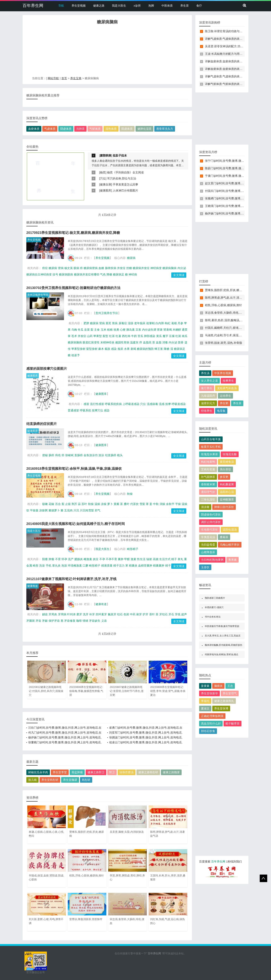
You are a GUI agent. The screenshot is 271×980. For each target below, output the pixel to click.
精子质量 (171, 566)
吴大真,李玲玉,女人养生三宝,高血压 (223, 636)
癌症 (45, 268)
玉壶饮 (205, 567)
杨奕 (103, 172)
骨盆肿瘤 (77, 772)
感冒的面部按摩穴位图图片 (47, 369)
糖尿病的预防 (145, 349)
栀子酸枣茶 (233, 723)
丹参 (180, 323)
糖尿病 (131, 258)
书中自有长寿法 (213, 617)
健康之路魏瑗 (171, 772)
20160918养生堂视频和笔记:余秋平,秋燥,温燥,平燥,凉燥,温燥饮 (74, 469)
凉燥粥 (43, 510)
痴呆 (120, 349)
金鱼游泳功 (91, 455)
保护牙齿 (54, 621)
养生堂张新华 (209, 693)
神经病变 (156, 268)
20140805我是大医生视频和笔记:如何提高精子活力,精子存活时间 (76, 524)
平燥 (178, 504)
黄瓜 (159, 336)
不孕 (102, 559)
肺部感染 (150, 336)
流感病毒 (152, 404)
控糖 (129, 268)
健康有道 (33, 586)
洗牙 (86, 614)
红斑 (178, 336)
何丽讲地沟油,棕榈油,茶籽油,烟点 (222, 654)
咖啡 (79, 621)
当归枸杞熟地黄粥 (212, 560)
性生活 (141, 559)
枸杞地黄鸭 (208, 462)
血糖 (101, 268)
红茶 (112, 336)
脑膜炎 (218, 686)
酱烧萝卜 (54, 510)
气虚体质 (50, 129)
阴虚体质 (66, 129)
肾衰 (160, 330)
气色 (103, 274)
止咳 (68, 504)
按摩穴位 (97, 410)
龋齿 (45, 614)
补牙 (92, 614)
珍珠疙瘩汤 (127, 772)
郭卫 (112, 772)
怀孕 (64, 559)
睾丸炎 (56, 566)
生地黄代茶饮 (209, 530)
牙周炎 (53, 614)
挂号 (55, 274)
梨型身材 (92, 349)
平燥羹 (34, 510)
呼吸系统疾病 (113, 404)
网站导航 (53, 78)
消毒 (165, 342)
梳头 (120, 455)
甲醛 (127, 559)
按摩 (168, 404)
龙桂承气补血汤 (227, 388)
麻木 (101, 349)
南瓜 (185, 336)
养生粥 (224, 403)
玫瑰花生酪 (230, 454)
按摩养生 (228, 381)
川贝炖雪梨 (87, 510)
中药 (133, 614)
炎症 (96, 559)
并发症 (121, 268)
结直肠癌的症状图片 (42, 424)
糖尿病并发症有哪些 (87, 274)
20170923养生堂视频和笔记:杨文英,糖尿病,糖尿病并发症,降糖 (73, 233)
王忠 (230, 686)
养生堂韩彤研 (50, 780)
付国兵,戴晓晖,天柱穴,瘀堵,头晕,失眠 (228, 328)
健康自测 (106, 184)
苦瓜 (140, 336)
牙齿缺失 (95, 621)
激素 (133, 559)
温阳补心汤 (227, 492)
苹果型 (98, 336)
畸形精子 (133, 549)
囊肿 (121, 559)
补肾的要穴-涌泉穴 (214, 607)
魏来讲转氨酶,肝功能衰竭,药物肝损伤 (223, 645)
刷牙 (139, 614)
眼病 (76, 268)
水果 (127, 349)
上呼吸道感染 (131, 404)
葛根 (174, 323)
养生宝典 (76, 78)
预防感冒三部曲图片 (215, 598)
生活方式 (165, 559)
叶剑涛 (71, 614)
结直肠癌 (111, 455)
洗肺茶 (80, 129)
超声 (184, 614)
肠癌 (51, 455)
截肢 (107, 349)
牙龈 (45, 621)
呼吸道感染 (179, 404)
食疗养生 (207, 388)
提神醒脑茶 (227, 499)
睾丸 (180, 559)
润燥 (162, 504)
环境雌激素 (75, 566)
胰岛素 (131, 330)
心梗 (123, 330)
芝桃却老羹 (208, 469)
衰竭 (133, 349)
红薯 (118, 336)
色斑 (126, 614)
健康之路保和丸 (224, 701)
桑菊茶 (224, 537)
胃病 (115, 323)
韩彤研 (86, 780)
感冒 (86, 404)
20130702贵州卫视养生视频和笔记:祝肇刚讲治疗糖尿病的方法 (73, 288)
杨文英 (69, 268)
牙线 (178, 614)
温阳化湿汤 (230, 530)
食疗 (199, 6)
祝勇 (116, 330)
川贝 (76, 510)
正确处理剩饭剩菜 (212, 716)
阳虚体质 (127, 129)
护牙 (145, 614)
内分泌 (182, 268)
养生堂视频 (79, 6)
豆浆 (138, 330)
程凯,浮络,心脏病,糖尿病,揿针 (223, 305)
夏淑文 (205, 708)
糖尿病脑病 (169, 268)
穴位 (103, 178)
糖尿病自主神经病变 (39, 274)
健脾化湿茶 (144, 129)
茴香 (181, 342)
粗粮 (110, 330)
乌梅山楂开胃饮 (230, 545)
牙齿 (38, 621)
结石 (120, 614)
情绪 (85, 621)
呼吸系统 (85, 410)
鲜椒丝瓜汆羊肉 (38, 772)
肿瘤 (51, 559)
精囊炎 (133, 566)
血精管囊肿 (145, 566)
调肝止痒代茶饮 (211, 522)
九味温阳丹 (208, 396)
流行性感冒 (97, 404)
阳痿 (45, 559)
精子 (174, 559)
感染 (114, 349)
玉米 (104, 330)
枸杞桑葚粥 (227, 484)
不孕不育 (111, 559)
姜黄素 (205, 686)
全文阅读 (179, 275)
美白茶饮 (225, 469)
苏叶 (84, 504)
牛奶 (134, 336)
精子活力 (119, 566)
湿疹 (131, 323)
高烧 (156, 559)
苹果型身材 (78, 349)
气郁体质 (95, 129)
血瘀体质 (34, 129)
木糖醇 (177, 330)
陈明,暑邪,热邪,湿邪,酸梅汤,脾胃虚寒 (228, 320)
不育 (58, 559)
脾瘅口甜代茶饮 (224, 507)
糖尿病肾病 (91, 268)
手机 (49, 566)
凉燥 (104, 504)
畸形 (36, 566)
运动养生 (225, 396)
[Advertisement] (107, 51)
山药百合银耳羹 (211, 439)
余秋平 (170, 504)
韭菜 (87, 330)
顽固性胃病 (122, 342)
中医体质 (167, 6)
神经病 (133, 274)
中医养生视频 (223, 373)
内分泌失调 (149, 330)
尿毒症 (123, 323)
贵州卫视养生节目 (38, 295)
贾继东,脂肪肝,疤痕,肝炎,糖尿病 (225, 290)
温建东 (134, 342)
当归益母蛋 (208, 545)
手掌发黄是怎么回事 (125, 184)
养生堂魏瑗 (70, 780)
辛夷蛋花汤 (208, 537)
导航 (61, 6)
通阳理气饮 (208, 492)
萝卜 (110, 504)
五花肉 (68, 510)
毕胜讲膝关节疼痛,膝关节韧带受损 (222, 626)
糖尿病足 (119, 274)
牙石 (171, 614)
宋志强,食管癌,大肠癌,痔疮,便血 (225, 313)
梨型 (105, 336)
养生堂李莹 (60, 772)
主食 (97, 330)
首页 (64, 78)
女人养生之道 (209, 381)
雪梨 (142, 504)
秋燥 (130, 494)
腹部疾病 (106, 155)
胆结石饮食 (208, 731)
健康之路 (99, 6)
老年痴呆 (140, 323)
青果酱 (233, 560)
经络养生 (207, 411)
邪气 (97, 510)
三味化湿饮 (208, 499)
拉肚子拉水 (120, 155)
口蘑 (85, 566)
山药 (90, 336)
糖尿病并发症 (141, 268)
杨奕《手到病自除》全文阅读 (125, 172)
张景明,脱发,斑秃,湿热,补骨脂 (223, 343)
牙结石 (163, 614)
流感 (162, 404)
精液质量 (107, 566)
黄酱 (116, 504)
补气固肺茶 (208, 477)
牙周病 (62, 614)
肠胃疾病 (111, 268)
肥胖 (86, 323)
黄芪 (108, 323)
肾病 (61, 268)
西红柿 (126, 336)
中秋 (156, 504)
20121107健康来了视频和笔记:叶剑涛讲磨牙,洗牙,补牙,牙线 (71, 579)
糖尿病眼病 (66, 274)
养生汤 (205, 373)
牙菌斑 (31, 621)
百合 (58, 504)
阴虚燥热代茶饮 (211, 514)
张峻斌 (69, 455)
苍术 (74, 336)
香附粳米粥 (208, 484)
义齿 (104, 621)
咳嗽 (45, 504)
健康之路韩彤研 (148, 772)
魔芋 (165, 336)
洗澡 (42, 566)
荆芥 (74, 504)
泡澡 (64, 566)
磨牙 (79, 614)
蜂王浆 (159, 349)
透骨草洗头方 (165, 129)
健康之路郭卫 (96, 772)
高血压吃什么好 (211, 723)
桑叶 (127, 504)
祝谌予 (76, 355)
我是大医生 (119, 6)
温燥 (97, 504)
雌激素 (88, 559)
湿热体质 (111, 129)
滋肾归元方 (208, 403)
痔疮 (58, 455)
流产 (71, 559)
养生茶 (185, 6)
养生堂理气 (230, 693)
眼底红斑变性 (91, 342)
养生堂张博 (221, 708)
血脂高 (147, 342)
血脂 (159, 342)
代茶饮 (134, 504)
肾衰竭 (168, 330)
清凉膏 (205, 507)
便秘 (45, 455)
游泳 (101, 455)
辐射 (149, 559)
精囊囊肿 (159, 566)
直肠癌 (79, 455)
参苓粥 (224, 477)
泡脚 (151, 6)
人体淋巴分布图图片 (125, 190)
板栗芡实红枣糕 (211, 447)
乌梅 (74, 330)
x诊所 (137, 6)
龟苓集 (221, 411)
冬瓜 (81, 330)
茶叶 (152, 614)
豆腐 (172, 336)
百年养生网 (33, 6)
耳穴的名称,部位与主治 (122, 178)
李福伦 (205, 701)
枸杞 (167, 323)
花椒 (51, 504)
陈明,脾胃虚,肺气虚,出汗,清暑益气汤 (228, 298)
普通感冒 (73, 410)
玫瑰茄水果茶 (209, 454)
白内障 (160, 323)
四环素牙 (101, 614)
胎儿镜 (32, 780)
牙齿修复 (70, 621)
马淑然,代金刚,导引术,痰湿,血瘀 (225, 335)
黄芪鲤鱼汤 (227, 462)
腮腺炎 (79, 559)
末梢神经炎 (107, 342)
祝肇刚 (150, 323)
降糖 (109, 274)
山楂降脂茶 (208, 552)
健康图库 (106, 190)
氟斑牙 (112, 614)
